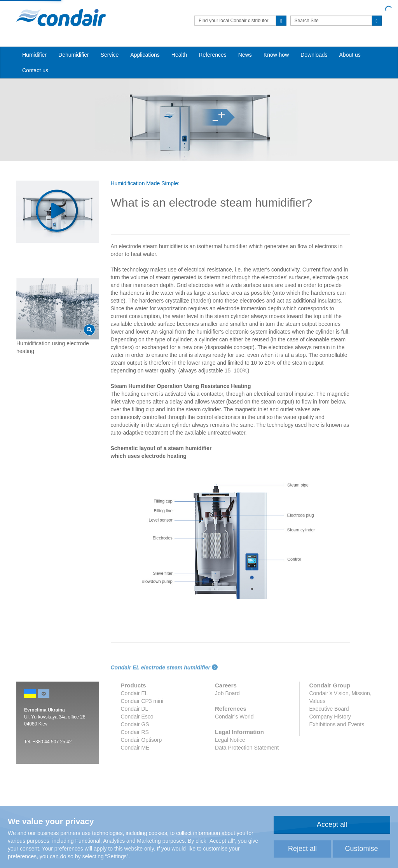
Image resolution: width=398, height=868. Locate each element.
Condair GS (135, 724)
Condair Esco (137, 717)
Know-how (276, 55)
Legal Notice (230, 740)
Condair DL (135, 709)
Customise (361, 849)
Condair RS (135, 732)
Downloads (314, 55)
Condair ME (135, 748)
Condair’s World (234, 717)
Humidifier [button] (34, 55)
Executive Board (329, 709)
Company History (330, 717)
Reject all (302, 849)
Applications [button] (145, 55)
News (245, 55)
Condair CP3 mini (142, 701)
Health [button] (179, 55)
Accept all (332, 825)
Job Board (227, 693)
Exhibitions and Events (337, 724)
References (213, 55)
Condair (61, 17)
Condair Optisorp (141, 740)
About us (350, 55)
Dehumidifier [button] (74, 55)
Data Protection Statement (247, 748)
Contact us (35, 70)
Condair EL (134, 693)
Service (110, 55)
